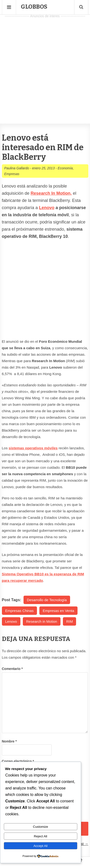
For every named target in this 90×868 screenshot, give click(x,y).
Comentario (12, 669)
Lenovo (47, 208)
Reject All (41, 836)
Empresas (12, 174)
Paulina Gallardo (17, 168)
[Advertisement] (45, 64)
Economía (65, 168)
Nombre (9, 741)
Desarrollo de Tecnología (47, 600)
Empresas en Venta (58, 611)
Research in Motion (42, 621)
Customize (40, 827)
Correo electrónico (18, 761)
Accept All (40, 846)
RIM (70, 621)
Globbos (34, 7)
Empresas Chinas (19, 611)
